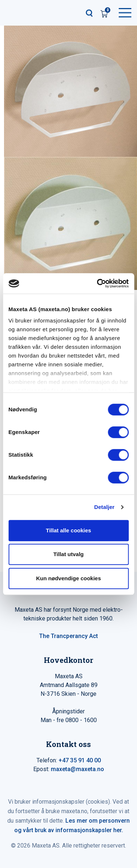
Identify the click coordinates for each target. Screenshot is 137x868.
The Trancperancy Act (68, 636)
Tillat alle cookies (69, 530)
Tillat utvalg (68, 554)
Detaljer (104, 507)
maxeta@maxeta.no (77, 769)
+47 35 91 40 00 (80, 760)
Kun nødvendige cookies (69, 578)
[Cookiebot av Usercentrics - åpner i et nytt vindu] (98, 283)
